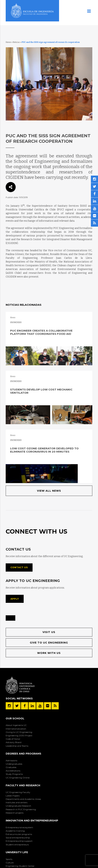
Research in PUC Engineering (21, 809)
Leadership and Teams (17, 746)
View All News (49, 491)
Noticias (16, 42)
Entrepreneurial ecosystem (19, 827)
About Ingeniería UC (16, 725)
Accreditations (13, 771)
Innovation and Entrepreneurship (32, 821)
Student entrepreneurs (17, 845)
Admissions (11, 760)
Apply (15, 599)
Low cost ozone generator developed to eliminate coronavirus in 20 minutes (44, 450)
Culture (10, 863)
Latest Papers (13, 796)
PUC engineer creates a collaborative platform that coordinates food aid (41, 332)
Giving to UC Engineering (19, 732)
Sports (9, 859)
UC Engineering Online (18, 778)
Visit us (49, 632)
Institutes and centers (17, 802)
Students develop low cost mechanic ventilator (41, 391)
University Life (17, 852)
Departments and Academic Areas (23, 799)
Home (8, 42)
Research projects (15, 813)
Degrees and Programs (23, 754)
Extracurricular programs (19, 834)
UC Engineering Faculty (18, 792)
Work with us (49, 653)
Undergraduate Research (18, 806)
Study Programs (14, 774)
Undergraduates (14, 764)
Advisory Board (14, 742)
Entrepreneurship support (19, 841)
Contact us (19, 567)
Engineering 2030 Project (19, 735)
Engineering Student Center (20, 866)
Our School (15, 718)
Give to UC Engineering (49, 643)
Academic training (15, 831)
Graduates (11, 767)
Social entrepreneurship (18, 838)
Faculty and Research (23, 785)
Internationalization (16, 729)
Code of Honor (13, 739)
